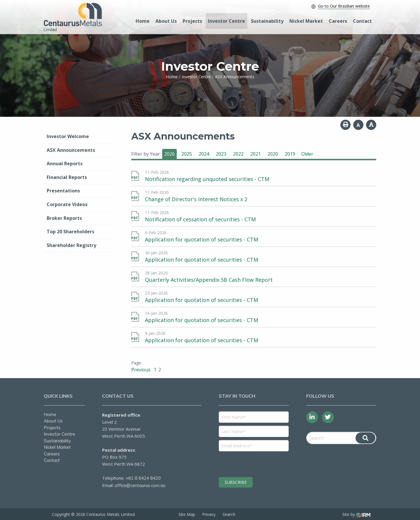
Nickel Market (306, 21)
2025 (187, 154)
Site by (356, 514)
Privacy (209, 514)
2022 (238, 154)
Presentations (63, 191)
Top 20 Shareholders (70, 232)
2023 (221, 154)
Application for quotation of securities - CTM (202, 239)
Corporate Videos (67, 204)
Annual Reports (65, 164)
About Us (166, 21)
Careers (338, 21)
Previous (141, 370)
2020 (273, 154)
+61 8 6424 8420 (143, 478)
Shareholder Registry (71, 245)
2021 (256, 154)
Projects (192, 21)
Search (229, 514)
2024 (204, 154)
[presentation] (254, 463)
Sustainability (267, 21)
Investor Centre (226, 21)
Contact (362, 21)
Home (143, 21)
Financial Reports (67, 177)
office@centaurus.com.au (140, 485)
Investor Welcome (68, 136)
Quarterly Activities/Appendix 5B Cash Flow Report (209, 280)
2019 (290, 154)
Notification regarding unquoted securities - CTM (207, 179)
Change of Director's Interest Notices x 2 (196, 199)
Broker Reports (64, 218)
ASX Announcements (71, 150)
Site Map (187, 514)
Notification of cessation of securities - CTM (200, 219)
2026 (169, 154)
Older (307, 154)
